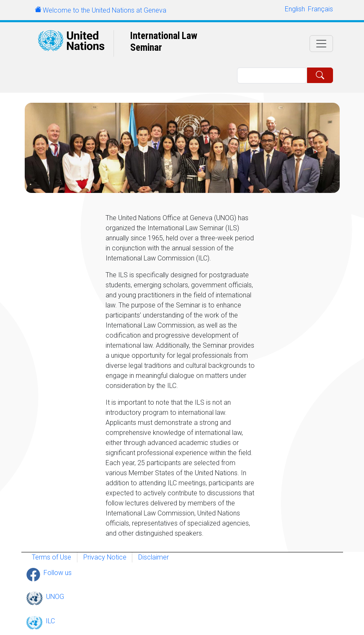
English (295, 9)
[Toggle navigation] (321, 44)
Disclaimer (154, 557)
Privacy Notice (105, 557)
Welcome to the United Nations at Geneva (105, 10)
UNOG (55, 597)
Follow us (58, 573)
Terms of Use (52, 557)
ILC (50, 621)
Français (320, 9)
